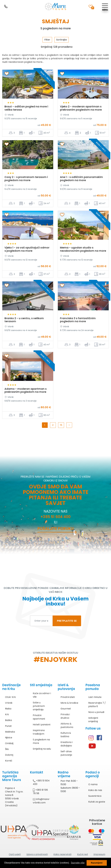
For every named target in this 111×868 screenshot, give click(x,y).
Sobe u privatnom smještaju (39, 706)
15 (61, 425)
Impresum (99, 854)
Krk (7, 714)
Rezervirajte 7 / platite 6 (97, 705)
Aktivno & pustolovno (67, 725)
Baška (8, 720)
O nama (93, 784)
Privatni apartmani (39, 717)
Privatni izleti (68, 697)
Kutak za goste (97, 802)
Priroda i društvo (65, 716)
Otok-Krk (10, 697)
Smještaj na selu (42, 749)
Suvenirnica (95, 796)
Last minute (95, 697)
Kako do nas (95, 790)
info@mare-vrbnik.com (41, 801)
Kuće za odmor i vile (42, 695)
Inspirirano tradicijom (39, 732)
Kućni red (82, 854)
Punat (8, 726)
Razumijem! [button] (97, 863)
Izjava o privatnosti (37, 854)
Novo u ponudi (96, 712)
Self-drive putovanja (66, 753)
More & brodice (69, 703)
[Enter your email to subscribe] (41, 621)
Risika (8, 709)
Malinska (10, 732)
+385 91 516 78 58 (40, 792)
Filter (47, 40)
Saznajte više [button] (78, 863)
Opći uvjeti (15, 854)
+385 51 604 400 (55, 517)
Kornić (9, 761)
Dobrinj (9, 755)
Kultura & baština (66, 735)
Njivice (9, 738)
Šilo (7, 749)
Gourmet (66, 709)
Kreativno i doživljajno (67, 744)
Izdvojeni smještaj (93, 720)
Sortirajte (61, 40)
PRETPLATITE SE (67, 621)
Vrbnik (9, 703)
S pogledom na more (41, 741)
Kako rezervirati (62, 854)
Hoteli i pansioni (42, 725)
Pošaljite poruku (55, 529)
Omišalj (9, 743)
